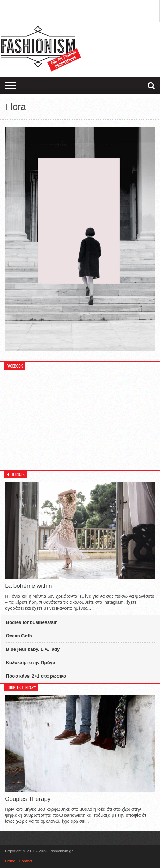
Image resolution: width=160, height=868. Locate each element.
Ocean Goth (19, 636)
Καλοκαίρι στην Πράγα (31, 663)
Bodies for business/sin (32, 622)
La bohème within (28, 586)
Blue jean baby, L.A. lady (33, 649)
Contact (26, 861)
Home (10, 861)
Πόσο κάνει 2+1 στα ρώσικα (36, 676)
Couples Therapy (28, 799)
